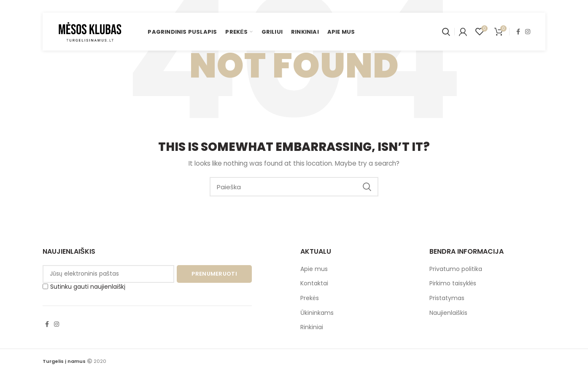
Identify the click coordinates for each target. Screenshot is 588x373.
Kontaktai (314, 283)
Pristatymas (447, 298)
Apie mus (314, 269)
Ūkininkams (317, 313)
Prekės (310, 298)
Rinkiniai (312, 327)
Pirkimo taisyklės (453, 283)
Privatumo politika (456, 269)
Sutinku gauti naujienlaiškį (84, 287)
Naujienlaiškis (448, 313)
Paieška (367, 187)
